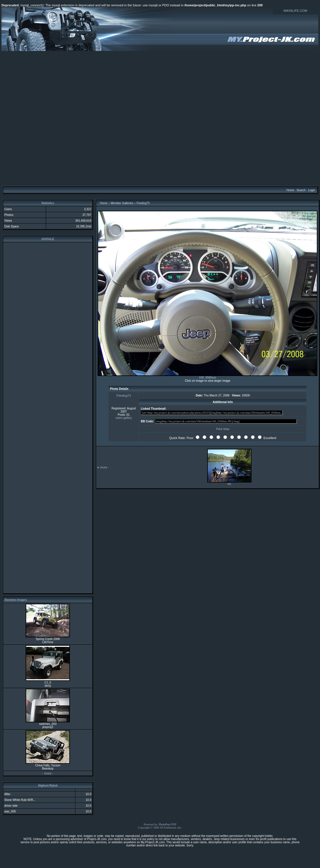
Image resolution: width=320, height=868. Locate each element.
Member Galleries (122, 203)
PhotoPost (165, 824)
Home (290, 190)
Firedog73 (143, 203)
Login (311, 190)
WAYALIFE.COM (295, 11)
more (48, 773)
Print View (223, 429)
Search (301, 190)
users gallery (124, 418)
